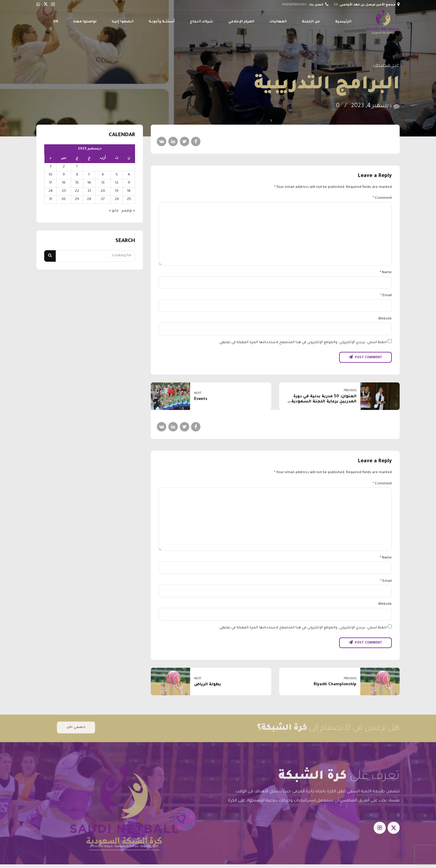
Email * (386, 296)
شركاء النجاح (201, 22)
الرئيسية (343, 22)
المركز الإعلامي (241, 22)
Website (385, 319)
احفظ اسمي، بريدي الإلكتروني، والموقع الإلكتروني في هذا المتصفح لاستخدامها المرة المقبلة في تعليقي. (303, 343)
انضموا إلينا (123, 22)
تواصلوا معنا (85, 22)
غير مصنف (386, 66)
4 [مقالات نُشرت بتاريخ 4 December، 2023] (129, 175)
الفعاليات (278, 22)
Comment (382, 198)
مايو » (114, 211)
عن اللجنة (311, 22)
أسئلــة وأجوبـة (162, 22)
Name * (386, 273)
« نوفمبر (128, 211)
